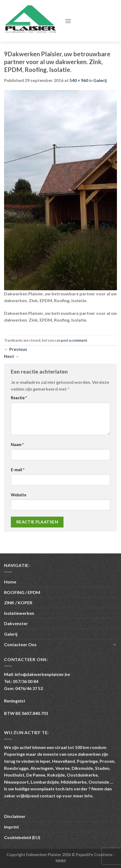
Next (12, 356)
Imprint (12, 827)
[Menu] (68, 21)
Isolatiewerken (19, 613)
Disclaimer (15, 816)
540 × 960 (79, 80)
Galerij (100, 80)
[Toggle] (115, 644)
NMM (61, 861)
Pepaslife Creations (95, 855)
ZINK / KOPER (18, 603)
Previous (16, 349)
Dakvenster (16, 623)
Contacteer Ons (20, 644)
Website (19, 495)
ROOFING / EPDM (22, 592)
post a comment (74, 340)
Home (10, 582)
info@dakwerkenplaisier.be (42, 674)
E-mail (18, 470)
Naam (17, 445)
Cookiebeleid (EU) (22, 837)
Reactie (19, 398)
